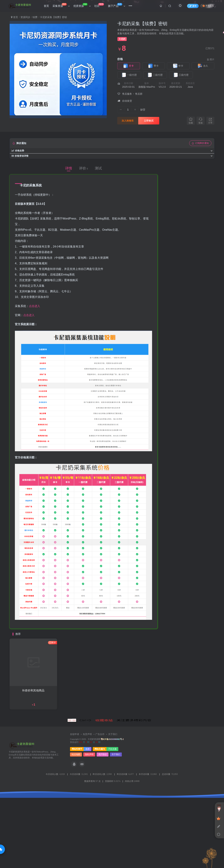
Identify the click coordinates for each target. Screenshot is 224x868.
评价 (83, 168)
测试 (98, 168)
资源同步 (25, 17)
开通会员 (208, 6)
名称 (87, 821)
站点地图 (76, 827)
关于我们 (113, 807)
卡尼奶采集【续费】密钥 (142, 24)
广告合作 (100, 807)
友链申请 (75, 807)
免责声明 (87, 807)
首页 (15, 17)
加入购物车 (128, 121)
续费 (35, 17)
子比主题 (112, 821)
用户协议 (103, 827)
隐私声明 (89, 827)
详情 (69, 168)
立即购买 (149, 121)
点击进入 (34, 306)
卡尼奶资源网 (94, 811)
